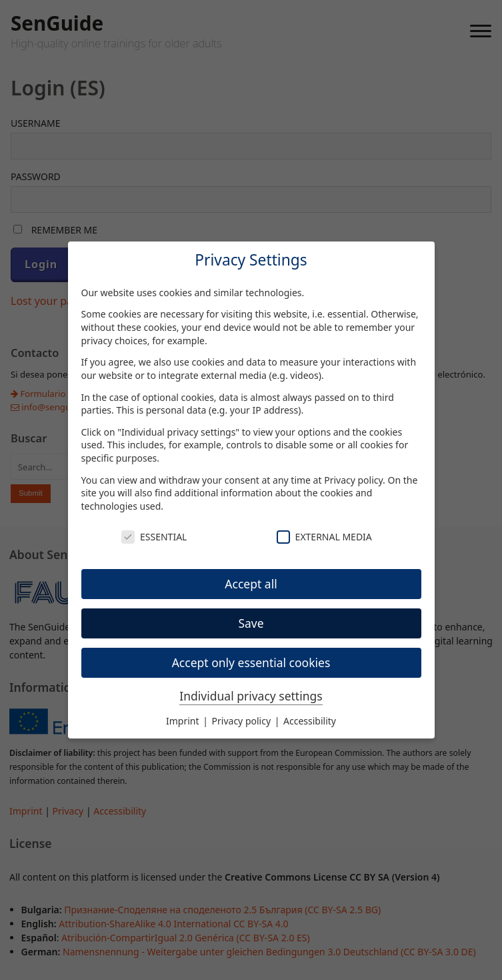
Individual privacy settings (251, 696)
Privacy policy (353, 480)
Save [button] (251, 623)
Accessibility (310, 721)
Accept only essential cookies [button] (251, 662)
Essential (154, 537)
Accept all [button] (251, 584)
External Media (324, 537)
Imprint (184, 721)
